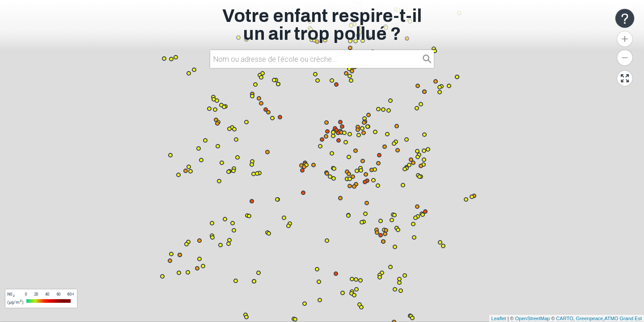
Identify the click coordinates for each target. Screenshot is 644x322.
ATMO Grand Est (623, 318)
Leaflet (499, 318)
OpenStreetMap (533, 318)
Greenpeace (590, 318)
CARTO (565, 318)
